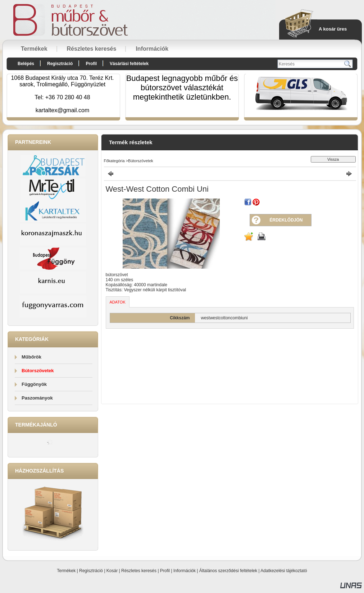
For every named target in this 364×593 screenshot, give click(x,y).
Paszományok (37, 398)
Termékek (66, 571)
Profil (165, 571)
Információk (185, 571)
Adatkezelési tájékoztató (284, 571)
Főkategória (114, 161)
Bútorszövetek (38, 371)
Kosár (112, 571)
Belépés (26, 64)
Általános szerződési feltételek (228, 571)
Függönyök (34, 384)
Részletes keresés (139, 571)
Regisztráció (91, 571)
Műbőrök (31, 357)
